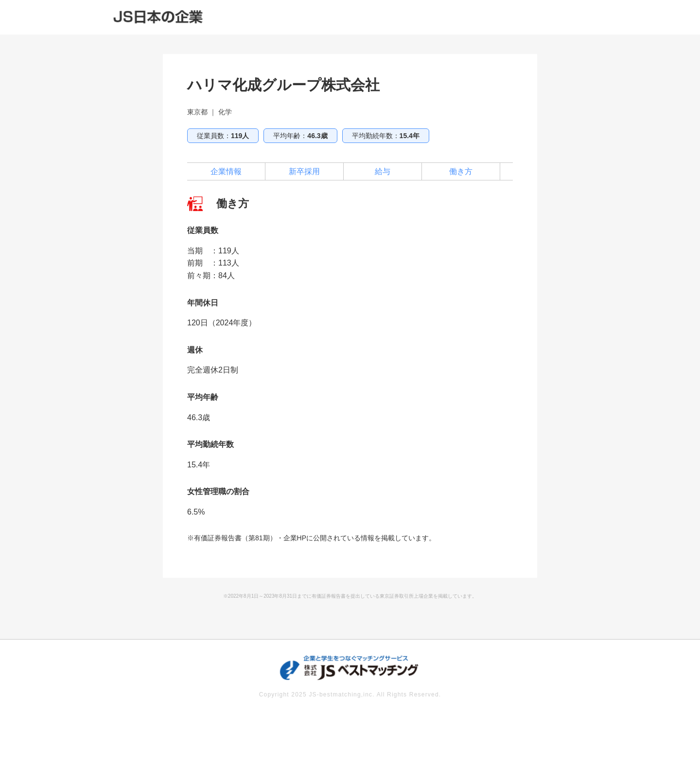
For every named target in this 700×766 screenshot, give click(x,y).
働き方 (461, 171)
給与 (383, 171)
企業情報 (226, 171)
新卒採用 (304, 171)
